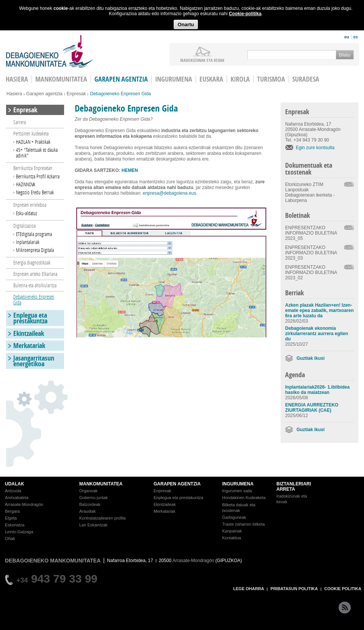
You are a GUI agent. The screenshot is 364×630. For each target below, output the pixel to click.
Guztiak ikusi (311, 358)
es (356, 37)
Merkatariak (29, 346)
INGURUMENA (238, 484)
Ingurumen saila (237, 491)
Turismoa (271, 79)
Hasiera (14, 94)
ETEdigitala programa (34, 234)
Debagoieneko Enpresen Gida (34, 299)
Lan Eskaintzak (93, 525)
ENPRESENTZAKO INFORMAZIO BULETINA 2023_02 (311, 272)
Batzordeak (90, 504)
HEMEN (130, 170)
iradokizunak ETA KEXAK (202, 60)
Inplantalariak (28, 242)
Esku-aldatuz (27, 213)
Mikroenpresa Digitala (35, 250)
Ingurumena (174, 79)
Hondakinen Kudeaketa (244, 498)
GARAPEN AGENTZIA (177, 484)
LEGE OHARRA (249, 589)
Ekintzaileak (29, 333)
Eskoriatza (15, 525)
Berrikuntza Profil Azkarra (38, 176)
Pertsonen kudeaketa (31, 133)
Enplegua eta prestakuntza (30, 318)
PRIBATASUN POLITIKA (294, 589)
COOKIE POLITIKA (343, 589)
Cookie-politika (245, 14)
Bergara (12, 511)
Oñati (10, 539)
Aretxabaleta (17, 498)
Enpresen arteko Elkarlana (35, 274)
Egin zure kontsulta (315, 148)
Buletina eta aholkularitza (35, 285)
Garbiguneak (234, 517)
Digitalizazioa (24, 226)
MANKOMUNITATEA (101, 484)
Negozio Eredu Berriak (35, 192)
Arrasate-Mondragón (24, 504)
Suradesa (306, 79)
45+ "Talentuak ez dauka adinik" (37, 153)
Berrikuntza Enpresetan (33, 168)
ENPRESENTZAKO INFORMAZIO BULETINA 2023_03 (311, 253)
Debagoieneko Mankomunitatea (50, 51)
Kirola (240, 79)
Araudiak (87, 511)
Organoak (88, 491)
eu (347, 37)
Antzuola (13, 491)
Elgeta (11, 518)
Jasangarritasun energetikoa (34, 361)
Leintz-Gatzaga (19, 532)
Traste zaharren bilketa (243, 524)
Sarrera (20, 122)
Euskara (211, 79)
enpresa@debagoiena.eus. (170, 193)
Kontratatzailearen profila (102, 518)
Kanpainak (232, 531)
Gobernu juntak (93, 498)
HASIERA (17, 79)
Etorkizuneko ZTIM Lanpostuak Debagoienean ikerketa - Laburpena (310, 192)
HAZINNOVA (26, 184)
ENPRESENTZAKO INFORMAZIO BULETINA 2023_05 (311, 233)
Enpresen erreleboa (30, 205)
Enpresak (76, 94)
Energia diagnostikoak (32, 262)
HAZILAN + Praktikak (33, 142)
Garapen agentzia (121, 79)
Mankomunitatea (61, 79)
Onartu (186, 24)
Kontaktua (232, 538)
